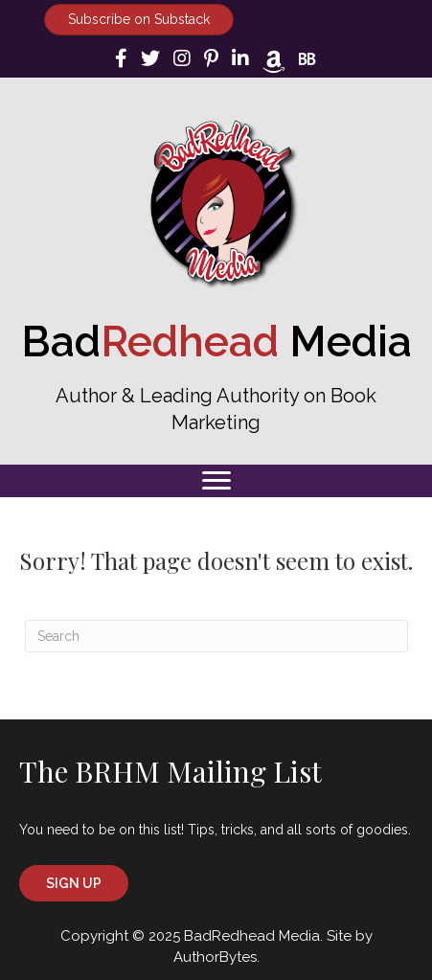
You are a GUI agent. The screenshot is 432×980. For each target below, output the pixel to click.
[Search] (216, 636)
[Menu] (216, 481)
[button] (74, 883)
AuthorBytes (215, 957)
